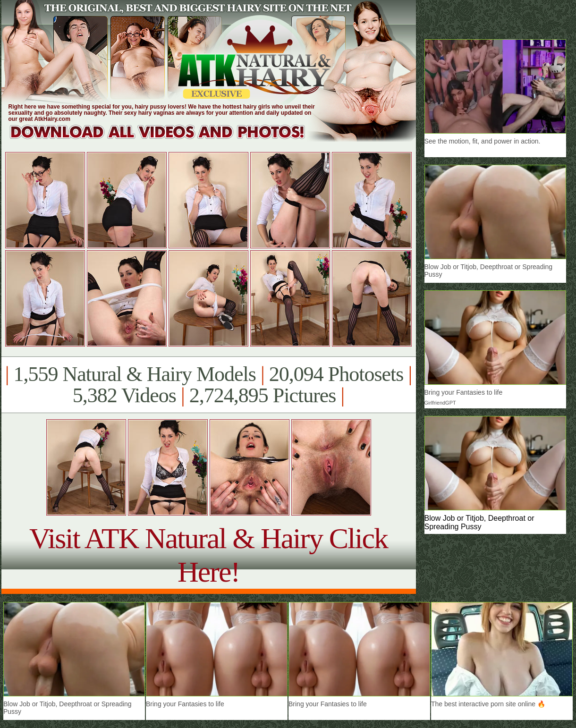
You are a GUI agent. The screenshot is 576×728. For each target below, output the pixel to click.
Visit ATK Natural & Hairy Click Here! (208, 555)
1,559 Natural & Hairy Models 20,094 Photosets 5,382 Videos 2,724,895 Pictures (208, 385)
